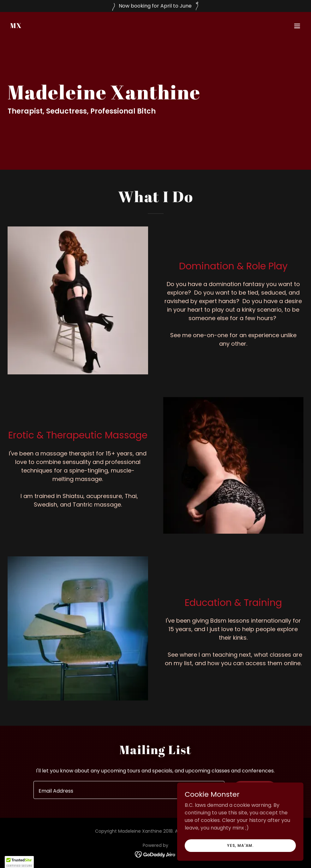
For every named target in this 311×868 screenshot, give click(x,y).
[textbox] (129, 790)
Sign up (255, 790)
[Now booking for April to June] (155, 6)
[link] (16, 26)
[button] (297, 26)
